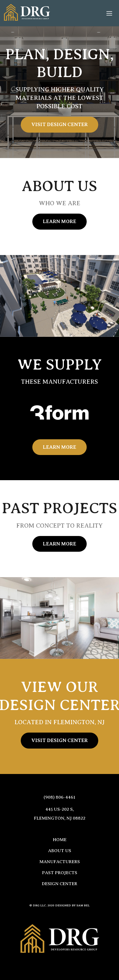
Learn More (59, 221)
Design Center (59, 884)
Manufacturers (60, 862)
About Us (60, 851)
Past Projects (60, 873)
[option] (59, 413)
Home (60, 840)
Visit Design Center (59, 124)
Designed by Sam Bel (72, 905)
